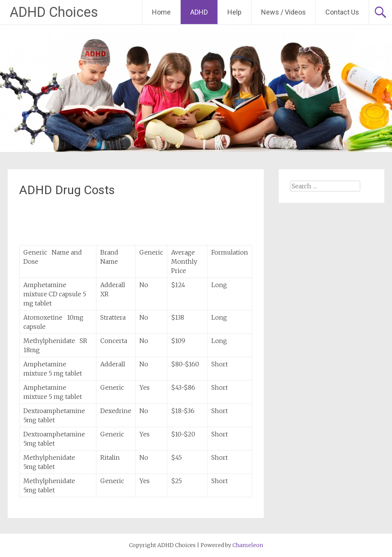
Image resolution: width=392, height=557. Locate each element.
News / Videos (283, 12)
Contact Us (342, 12)
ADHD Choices (54, 12)
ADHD (199, 12)
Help (234, 12)
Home (161, 12)
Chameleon (248, 545)
